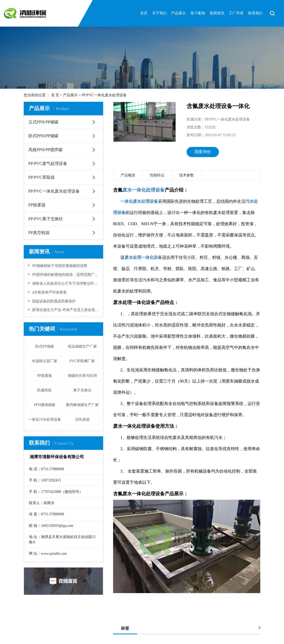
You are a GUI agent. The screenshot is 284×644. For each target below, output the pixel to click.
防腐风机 (45, 390)
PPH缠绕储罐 (45, 405)
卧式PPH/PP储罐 (44, 136)
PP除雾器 (37, 205)
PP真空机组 (39, 233)
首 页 (55, 95)
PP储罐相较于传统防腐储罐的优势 (59, 266)
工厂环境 (236, 13)
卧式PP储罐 (45, 346)
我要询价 (203, 152)
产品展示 (178, 13)
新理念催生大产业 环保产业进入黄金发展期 (65, 310)
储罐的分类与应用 (82, 376)
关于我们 (159, 13)
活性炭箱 (82, 419)
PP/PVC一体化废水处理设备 (104, 95)
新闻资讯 (217, 13)
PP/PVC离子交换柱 (46, 219)
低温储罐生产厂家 (82, 346)
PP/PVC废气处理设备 (48, 163)
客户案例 (198, 13)
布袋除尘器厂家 (45, 361)
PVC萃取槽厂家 (82, 361)
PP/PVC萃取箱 (42, 177)
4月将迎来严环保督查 (49, 292)
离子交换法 (82, 390)
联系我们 (255, 13)
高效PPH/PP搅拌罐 (46, 150)
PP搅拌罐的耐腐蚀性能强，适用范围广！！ (65, 275)
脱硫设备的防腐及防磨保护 (54, 301)
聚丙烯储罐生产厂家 (82, 405)
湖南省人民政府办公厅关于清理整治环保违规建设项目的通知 (65, 284)
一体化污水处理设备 (45, 419)
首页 (144, 13)
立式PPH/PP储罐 (44, 122)
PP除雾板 (45, 376)
